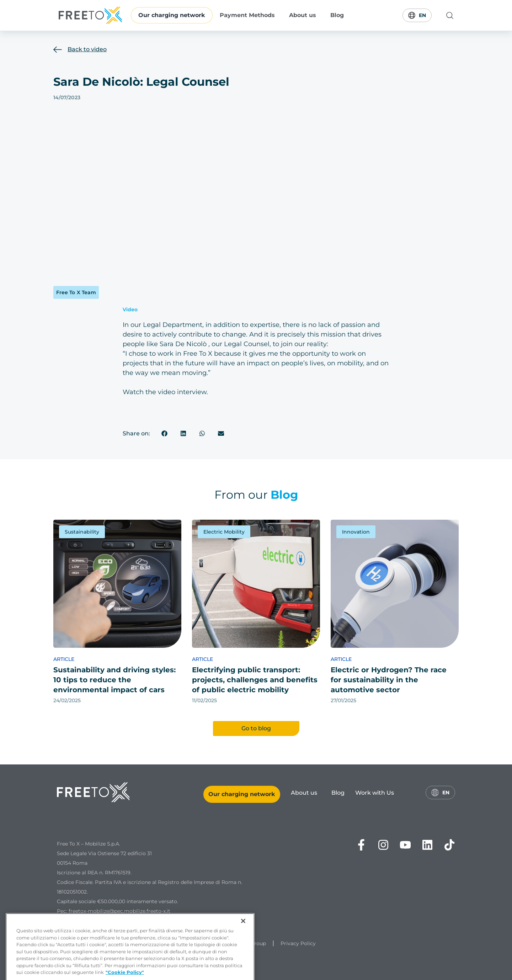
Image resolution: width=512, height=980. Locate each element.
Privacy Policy (298, 943)
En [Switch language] (417, 15)
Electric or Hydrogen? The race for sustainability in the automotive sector (389, 680)
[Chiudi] (243, 942)
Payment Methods (247, 15)
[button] (165, 433)
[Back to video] (58, 49)
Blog (337, 15)
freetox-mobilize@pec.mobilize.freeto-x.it (119, 911)
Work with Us (375, 793)
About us (303, 15)
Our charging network (172, 15)
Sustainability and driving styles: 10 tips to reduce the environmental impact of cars (114, 680)
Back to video (87, 49)
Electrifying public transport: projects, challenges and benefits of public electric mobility (255, 680)
